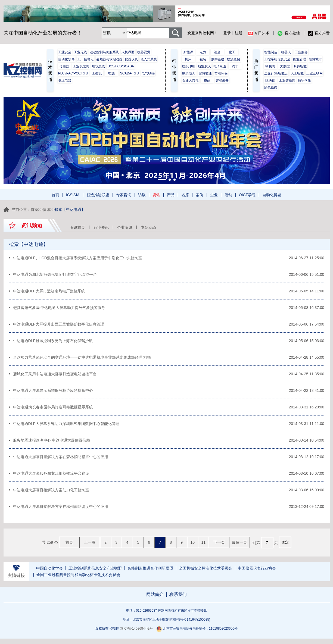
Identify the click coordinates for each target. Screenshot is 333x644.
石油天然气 (190, 80)
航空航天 (204, 66)
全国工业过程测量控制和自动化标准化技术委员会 (78, 575)
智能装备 (222, 80)
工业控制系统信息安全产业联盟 (95, 568)
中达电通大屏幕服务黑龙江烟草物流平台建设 (51, 473)
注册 (239, 33)
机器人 (286, 52)
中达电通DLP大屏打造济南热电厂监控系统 (49, 291)
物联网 (270, 66)
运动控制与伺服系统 (104, 52)
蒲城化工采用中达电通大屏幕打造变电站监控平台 (55, 374)
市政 (207, 80)
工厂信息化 (85, 59)
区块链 (270, 80)
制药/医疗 (189, 73)
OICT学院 (247, 195)
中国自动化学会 (49, 568)
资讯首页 (77, 227)
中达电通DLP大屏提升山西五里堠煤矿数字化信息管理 (59, 324)
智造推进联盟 (98, 195)
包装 (203, 59)
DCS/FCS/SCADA (121, 66)
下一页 (219, 542)
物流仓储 (234, 59)
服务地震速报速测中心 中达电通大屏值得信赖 (52, 440)
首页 (55, 195)
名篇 (185, 195)
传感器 (64, 66)
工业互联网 (315, 73)
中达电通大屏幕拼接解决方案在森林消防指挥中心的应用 (61, 457)
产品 (171, 195)
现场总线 (98, 66)
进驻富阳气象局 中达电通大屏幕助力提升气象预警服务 (59, 308)
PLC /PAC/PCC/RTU (73, 73)
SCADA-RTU (130, 73)
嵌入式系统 (149, 59)
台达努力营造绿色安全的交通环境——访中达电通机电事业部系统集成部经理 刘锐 (82, 357)
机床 (188, 59)
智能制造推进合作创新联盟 (150, 568)
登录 (227, 33)
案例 (200, 195)
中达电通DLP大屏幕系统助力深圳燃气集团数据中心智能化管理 (66, 424)
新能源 (188, 52)
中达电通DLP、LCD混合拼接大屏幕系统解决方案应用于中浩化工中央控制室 (78, 258)
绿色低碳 (271, 87)
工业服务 (301, 52)
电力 (203, 52)
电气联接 (148, 73)
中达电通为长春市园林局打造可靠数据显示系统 (53, 407)
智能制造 (271, 52)
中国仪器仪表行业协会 (257, 568)
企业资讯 (125, 227)
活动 (228, 195)
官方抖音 (319, 33)
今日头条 (259, 33)
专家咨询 (124, 195)
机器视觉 (144, 52)
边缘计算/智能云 (276, 73)
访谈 (142, 195)
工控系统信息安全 (277, 59)
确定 (285, 542)
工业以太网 (81, 66)
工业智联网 (287, 80)
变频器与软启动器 (109, 59)
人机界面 (128, 52)
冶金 (217, 52)
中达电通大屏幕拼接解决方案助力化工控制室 (51, 490)
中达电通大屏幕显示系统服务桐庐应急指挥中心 (53, 390)
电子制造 (220, 66)
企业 (214, 195)
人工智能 (297, 73)
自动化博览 (272, 195)
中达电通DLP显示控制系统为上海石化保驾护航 (53, 341)
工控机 (97, 73)
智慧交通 (205, 73)
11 (203, 542)
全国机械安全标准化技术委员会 (206, 568)
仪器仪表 (131, 59)
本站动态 (148, 227)
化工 (232, 52)
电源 (111, 73)
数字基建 (218, 59)
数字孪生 (304, 80)
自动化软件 (66, 59)
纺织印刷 (189, 66)
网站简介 (155, 594)
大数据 (285, 66)
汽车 (235, 66)
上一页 (90, 542)
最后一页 (239, 542)
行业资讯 (101, 227)
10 (192, 542)
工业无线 (80, 52)
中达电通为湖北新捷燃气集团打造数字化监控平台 (55, 274)
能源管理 (300, 59)
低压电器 (65, 80)
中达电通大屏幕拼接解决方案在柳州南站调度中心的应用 (61, 507)
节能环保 (221, 73)
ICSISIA (73, 195)
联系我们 (178, 594)
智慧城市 (315, 59)
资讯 (156, 195)
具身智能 (300, 66)
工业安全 (65, 52)
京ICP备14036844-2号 (136, 629)
